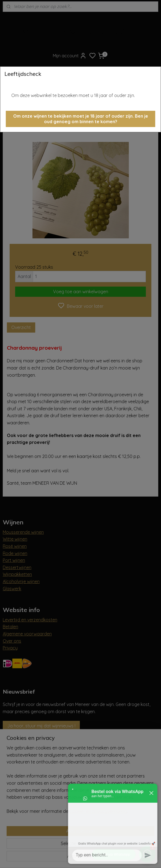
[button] (80, 119)
